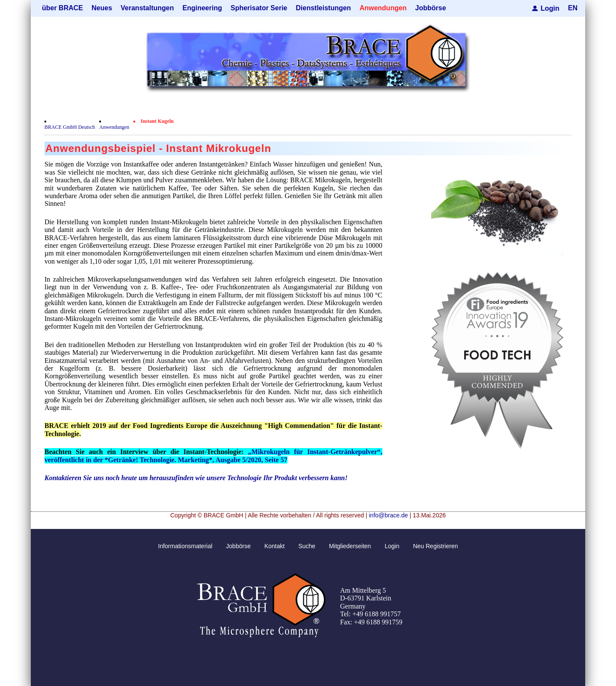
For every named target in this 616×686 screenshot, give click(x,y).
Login (550, 8)
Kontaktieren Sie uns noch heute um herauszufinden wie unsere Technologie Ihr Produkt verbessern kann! (196, 478)
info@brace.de (388, 515)
